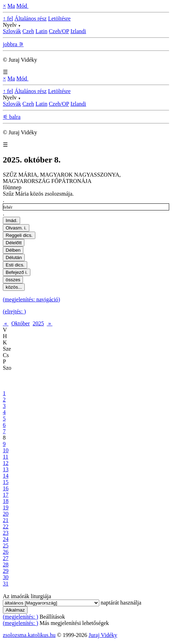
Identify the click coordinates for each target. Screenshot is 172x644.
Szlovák (12, 31)
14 (6, 476)
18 (6, 501)
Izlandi (78, 31)
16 (6, 488)
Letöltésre (59, 19)
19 (6, 507)
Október (20, 323)
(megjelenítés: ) (20, 617)
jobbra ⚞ (13, 44)
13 (6, 469)
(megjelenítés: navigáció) (31, 299)
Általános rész (31, 19)
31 (6, 584)
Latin (41, 31)
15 (6, 482)
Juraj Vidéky (103, 635)
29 (6, 571)
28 (6, 565)
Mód (22, 6)
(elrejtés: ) (14, 311)
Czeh (28, 31)
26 (6, 552)
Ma (11, 6)
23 (6, 533)
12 (6, 463)
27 (6, 558)
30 (6, 577)
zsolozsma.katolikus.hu (29, 635)
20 (6, 514)
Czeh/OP (59, 31)
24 (6, 539)
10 (6, 450)
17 (6, 495)
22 (6, 526)
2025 (38, 323)
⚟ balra (12, 117)
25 (6, 545)
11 (5, 457)
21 (6, 520)
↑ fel (8, 19)
